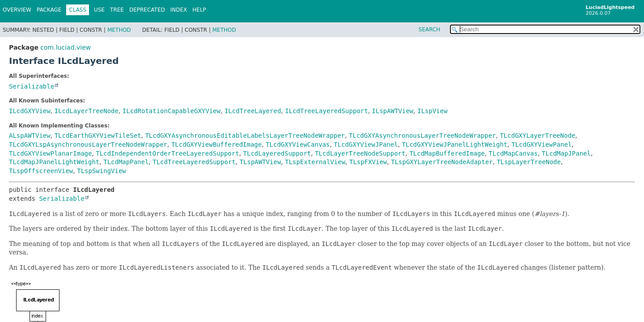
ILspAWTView (393, 111)
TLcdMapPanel (126, 162)
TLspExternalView (315, 162)
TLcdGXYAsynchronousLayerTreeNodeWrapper (422, 136)
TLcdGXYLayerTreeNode (538, 136)
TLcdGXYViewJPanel (366, 144)
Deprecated (147, 10)
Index (179, 10)
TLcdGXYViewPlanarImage (50, 153)
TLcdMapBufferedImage (447, 153)
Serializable (32, 86)
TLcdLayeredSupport (277, 153)
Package (49, 10)
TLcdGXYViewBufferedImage (216, 144)
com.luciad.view (66, 47)
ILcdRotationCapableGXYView (172, 111)
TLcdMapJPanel (566, 153)
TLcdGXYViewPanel (541, 144)
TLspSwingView (102, 171)
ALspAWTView (30, 136)
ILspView (432, 111)
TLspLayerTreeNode (529, 162)
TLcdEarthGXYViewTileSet (98, 136)
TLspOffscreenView (41, 171)
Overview (17, 10)
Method (119, 30)
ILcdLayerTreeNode (87, 111)
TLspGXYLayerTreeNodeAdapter (442, 162)
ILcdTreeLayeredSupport (326, 111)
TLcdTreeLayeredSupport (194, 162)
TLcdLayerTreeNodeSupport (360, 153)
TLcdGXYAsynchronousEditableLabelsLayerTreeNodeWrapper (245, 136)
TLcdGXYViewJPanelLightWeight (455, 144)
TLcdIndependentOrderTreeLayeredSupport (167, 153)
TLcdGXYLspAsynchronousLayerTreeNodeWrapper (88, 144)
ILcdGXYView (30, 111)
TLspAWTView (261, 162)
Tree (117, 10)
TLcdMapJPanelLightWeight (54, 162)
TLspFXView (368, 162)
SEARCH (430, 30)
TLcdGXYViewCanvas (298, 144)
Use (99, 10)
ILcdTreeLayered (253, 111)
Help (199, 10)
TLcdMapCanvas (513, 153)
